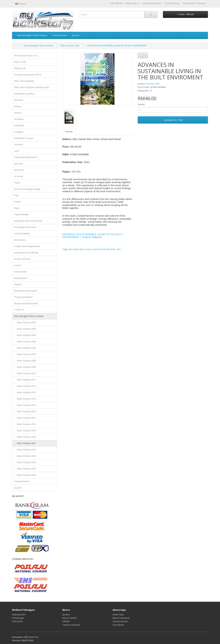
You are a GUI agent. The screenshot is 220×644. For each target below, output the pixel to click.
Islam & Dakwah (22, 234)
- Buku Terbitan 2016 (25, 411)
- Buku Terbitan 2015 (25, 405)
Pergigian (19, 132)
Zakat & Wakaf (21, 214)
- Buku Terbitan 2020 (25, 437)
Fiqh (16, 195)
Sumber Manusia (22, 259)
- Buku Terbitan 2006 (25, 348)
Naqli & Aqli (20, 68)
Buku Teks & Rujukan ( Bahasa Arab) (32, 87)
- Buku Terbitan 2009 (25, 367)
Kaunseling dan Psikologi (26, 253)
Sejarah (18, 284)
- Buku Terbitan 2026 (25, 475)
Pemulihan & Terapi (24, 138)
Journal (76, 35)
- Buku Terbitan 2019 (25, 431)
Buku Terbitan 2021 (70, 46)
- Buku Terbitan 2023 (25, 456)
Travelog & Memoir (24, 297)
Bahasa (18, 106)
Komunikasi (20, 240)
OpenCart (33, 637)
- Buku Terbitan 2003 (25, 329)
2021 (119, 249)
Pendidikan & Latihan (24, 94)
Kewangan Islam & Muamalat (28, 221)
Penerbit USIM (153, 84)
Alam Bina (19, 170)
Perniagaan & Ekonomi (25, 227)
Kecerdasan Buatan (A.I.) (26, 56)
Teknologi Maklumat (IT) (26, 157)
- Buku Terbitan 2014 (25, 399)
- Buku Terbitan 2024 (25, 462)
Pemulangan (18, 618)
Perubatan (19, 125)
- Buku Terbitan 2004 (25, 335)
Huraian (69, 131)
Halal (17, 208)
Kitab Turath (20, 62)
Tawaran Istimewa (71, 625)
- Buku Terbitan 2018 (25, 424)
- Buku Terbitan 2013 (25, 392)
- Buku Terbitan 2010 (25, 373)
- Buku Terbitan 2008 (25, 361)
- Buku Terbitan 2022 (25, 450)
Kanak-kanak (20, 272)
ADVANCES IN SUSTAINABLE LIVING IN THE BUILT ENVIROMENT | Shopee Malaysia (93, 236)
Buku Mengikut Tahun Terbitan (32, 35)
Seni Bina (19, 164)
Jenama (66, 615)
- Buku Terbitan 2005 (25, 342)
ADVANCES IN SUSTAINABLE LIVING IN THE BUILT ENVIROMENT (117, 46)
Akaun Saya (118, 615)
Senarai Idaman (120, 621)
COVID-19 (19, 310)
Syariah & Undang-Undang (27, 189)
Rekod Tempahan (121, 618)
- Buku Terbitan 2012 (25, 386)
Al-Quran (19, 176)
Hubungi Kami (19, 615)
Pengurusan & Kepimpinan (27, 246)
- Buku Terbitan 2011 (25, 380)
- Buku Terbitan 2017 (25, 418)
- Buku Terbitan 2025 (25, 469)
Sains (17, 151)
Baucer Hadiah (70, 618)
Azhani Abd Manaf (100, 249)
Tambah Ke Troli (173, 120)
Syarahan (19, 100)
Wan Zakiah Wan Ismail (79, 249)
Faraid (17, 202)
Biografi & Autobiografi (26, 291)
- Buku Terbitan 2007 (25, 354)
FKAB (113, 249)
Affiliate (66, 621)
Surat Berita (118, 625)
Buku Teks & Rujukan (24, 81)
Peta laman (17, 621)
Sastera (18, 113)
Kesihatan (19, 119)
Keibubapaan (21, 278)
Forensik (18, 145)
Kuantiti (141, 104)
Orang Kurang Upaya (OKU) (28, 75)
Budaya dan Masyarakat (26, 303)
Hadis (17, 183)
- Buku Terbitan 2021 (25, 443)
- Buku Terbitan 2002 (25, 323)
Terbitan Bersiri (59, 35)
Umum (18, 265)
